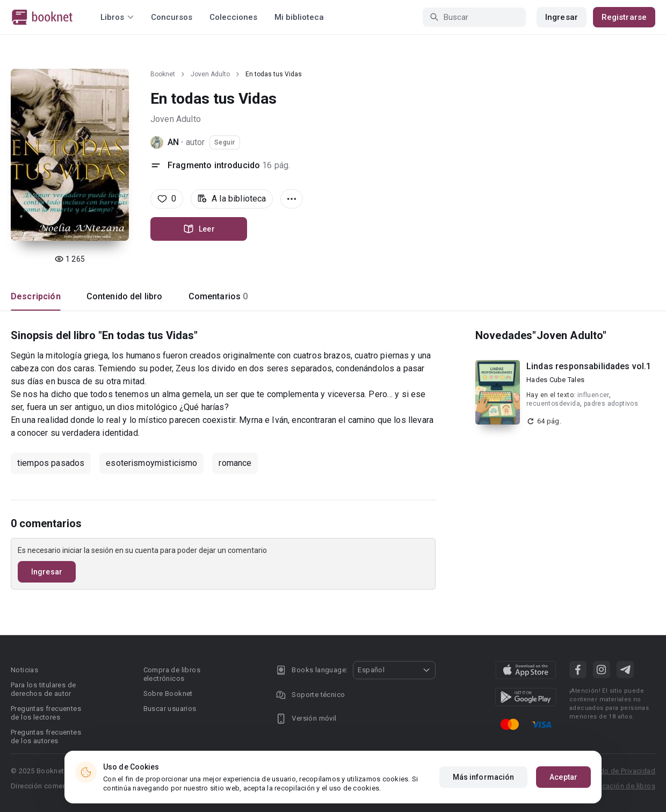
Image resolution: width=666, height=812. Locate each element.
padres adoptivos (611, 404)
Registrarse (624, 17)
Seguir (225, 142)
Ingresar (562, 17)
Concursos (172, 17)
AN (173, 142)
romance (235, 463)
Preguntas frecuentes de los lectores (46, 713)
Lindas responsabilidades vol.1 (589, 366)
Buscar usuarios (170, 709)
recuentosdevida (553, 404)
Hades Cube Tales (555, 380)
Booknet (163, 74)
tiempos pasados (51, 463)
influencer (593, 395)
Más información (484, 777)
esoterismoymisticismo (151, 463)
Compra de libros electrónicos (172, 674)
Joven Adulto (210, 74)
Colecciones (233, 17)
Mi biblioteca (299, 17)
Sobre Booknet (168, 694)
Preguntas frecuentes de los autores (46, 736)
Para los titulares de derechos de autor (43, 689)
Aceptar (563, 777)
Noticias (24, 670)
